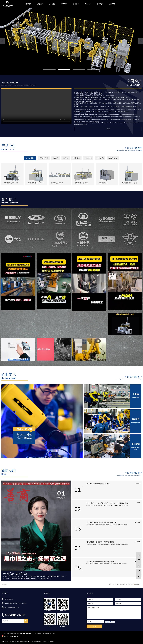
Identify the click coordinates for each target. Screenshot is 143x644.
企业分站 (117, 584)
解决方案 (64, 4)
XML (129, 584)
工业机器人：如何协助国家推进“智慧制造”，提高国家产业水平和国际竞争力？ (109, 503)
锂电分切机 (113, 158)
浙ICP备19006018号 (40, 633)
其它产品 (100, 158)
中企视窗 (53, 633)
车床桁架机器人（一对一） (130, 183)
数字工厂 (88, 4)
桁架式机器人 (51, 642)
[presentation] (2, 41)
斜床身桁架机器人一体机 (11, 183)
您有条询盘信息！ (136, 584)
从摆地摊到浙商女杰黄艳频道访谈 (98, 484)
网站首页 (28, 4)
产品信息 (52, 4)
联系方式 (112, 4)
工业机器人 (45, 642)
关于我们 (40, 4)
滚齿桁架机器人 (103, 183)
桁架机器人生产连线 (57, 183)
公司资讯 (76, 4)
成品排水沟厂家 (17, 642)
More (108, 129)
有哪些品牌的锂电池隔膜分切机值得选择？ (101, 562)
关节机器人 (44, 158)
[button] (49, 70)
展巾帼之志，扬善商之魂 (15, 574)
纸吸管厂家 (10, 642)
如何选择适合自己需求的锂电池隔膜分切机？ (102, 523)
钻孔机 (66, 158)
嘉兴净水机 (39, 642)
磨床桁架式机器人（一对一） (36, 183)
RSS (126, 584)
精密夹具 (88, 158)
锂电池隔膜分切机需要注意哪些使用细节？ (101, 542)
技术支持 (100, 4)
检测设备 (77, 158)
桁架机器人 (30, 158)
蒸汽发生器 (24, 642)
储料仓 (56, 158)
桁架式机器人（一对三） (82, 183)
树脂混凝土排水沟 (31, 642)
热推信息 (111, 584)
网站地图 (122, 584)
